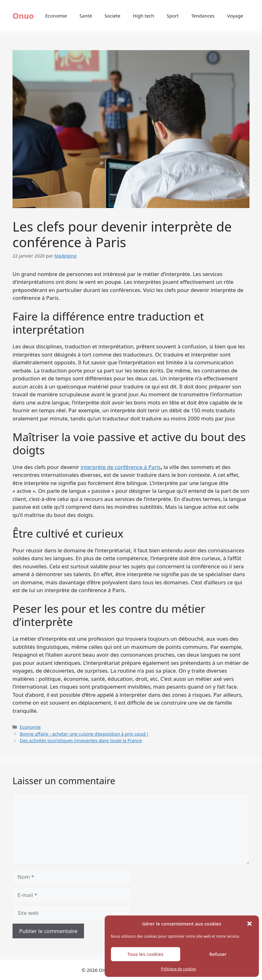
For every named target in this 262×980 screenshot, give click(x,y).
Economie (56, 16)
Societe (112, 16)
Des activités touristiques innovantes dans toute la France (81, 740)
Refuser (218, 954)
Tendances (203, 16)
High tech (144, 16)
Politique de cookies (179, 969)
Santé (86, 16)
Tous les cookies (146, 954)
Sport (173, 16)
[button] (249, 924)
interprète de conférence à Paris (121, 467)
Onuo (23, 16)
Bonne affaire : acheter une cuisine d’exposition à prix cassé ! (84, 734)
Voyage (235, 16)
